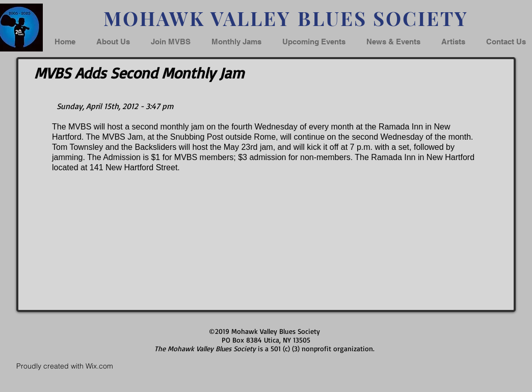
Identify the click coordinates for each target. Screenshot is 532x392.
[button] (393, 42)
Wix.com (99, 366)
